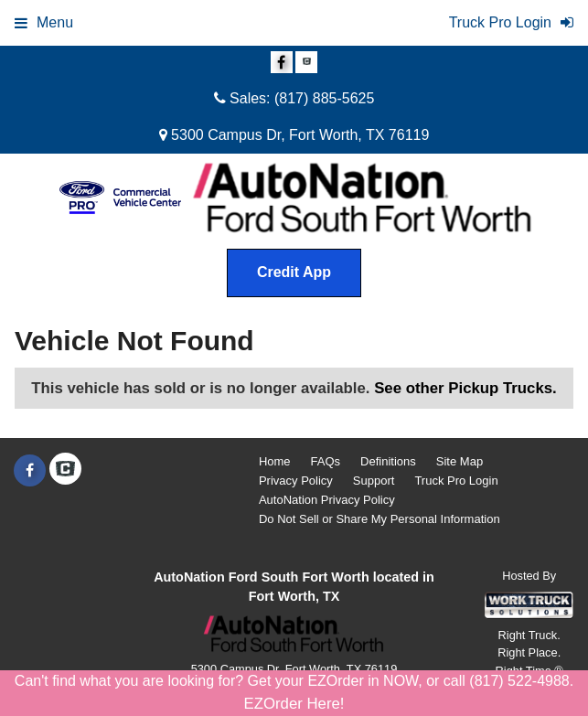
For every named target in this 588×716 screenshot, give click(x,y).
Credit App (294, 272)
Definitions (388, 461)
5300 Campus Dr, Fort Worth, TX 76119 (294, 135)
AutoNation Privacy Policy (327, 500)
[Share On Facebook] (282, 63)
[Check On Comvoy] (306, 63)
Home (275, 461)
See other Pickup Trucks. (465, 388)
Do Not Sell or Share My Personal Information (380, 519)
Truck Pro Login (456, 481)
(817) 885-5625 (324, 98)
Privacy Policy (296, 481)
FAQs (326, 461)
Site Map (460, 461)
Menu (44, 22)
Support (374, 481)
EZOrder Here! (294, 704)
